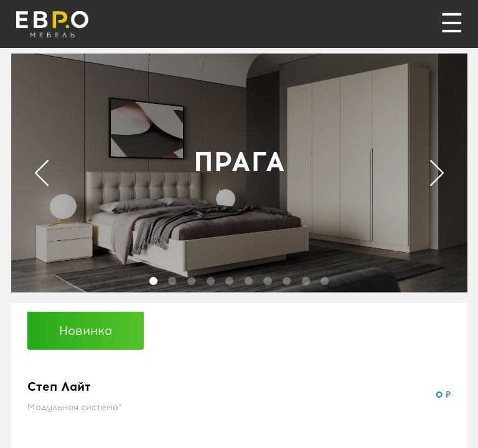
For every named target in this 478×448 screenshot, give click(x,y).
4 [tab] (211, 281)
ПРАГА (239, 161)
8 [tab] (287, 281)
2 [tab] (172, 281)
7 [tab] (267, 281)
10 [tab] (325, 281)
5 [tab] (229, 281)
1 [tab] (153, 281)
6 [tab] (249, 281)
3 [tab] (191, 281)
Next (437, 173)
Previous (42, 173)
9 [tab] (306, 281)
